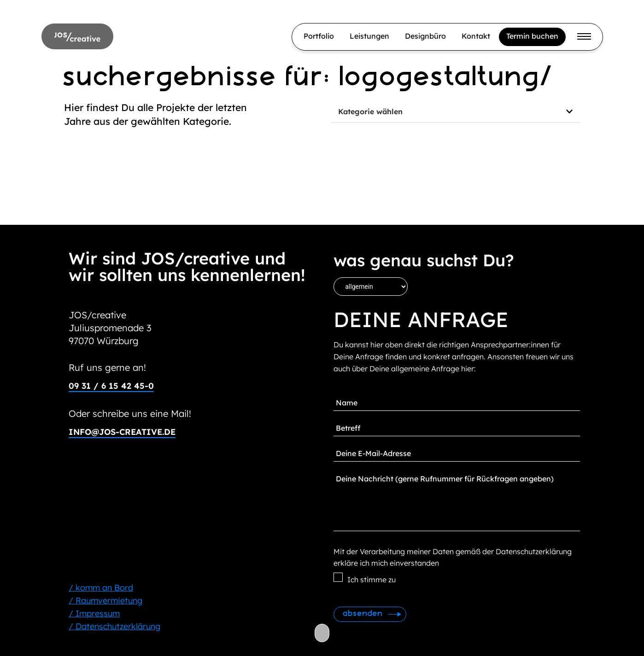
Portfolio (319, 36)
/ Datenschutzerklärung (114, 626)
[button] (456, 112)
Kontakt (476, 36)
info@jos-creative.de (122, 432)
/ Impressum (94, 613)
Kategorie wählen (370, 111)
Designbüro (425, 36)
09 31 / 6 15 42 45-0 (111, 386)
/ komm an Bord (101, 588)
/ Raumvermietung (105, 600)
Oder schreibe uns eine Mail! (130, 413)
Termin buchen (532, 36)
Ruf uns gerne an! (107, 367)
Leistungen (369, 36)
